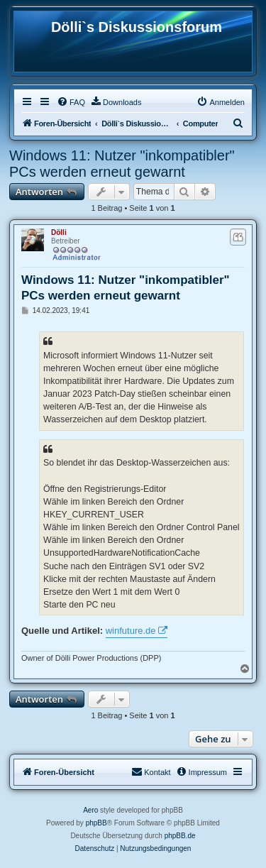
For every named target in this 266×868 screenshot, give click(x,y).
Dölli (59, 232)
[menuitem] (71, 102)
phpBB (96, 823)
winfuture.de (131, 631)
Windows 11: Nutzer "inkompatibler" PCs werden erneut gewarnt (122, 164)
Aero (90, 810)
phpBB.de (180, 836)
